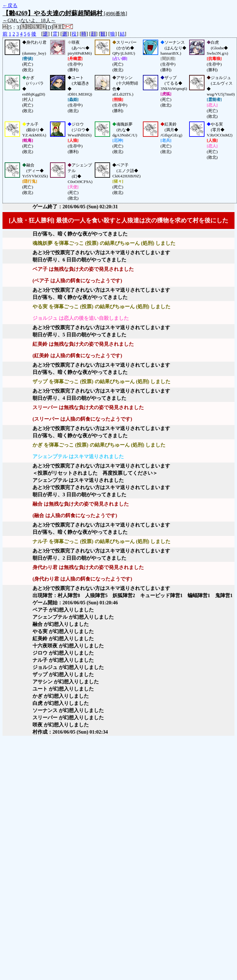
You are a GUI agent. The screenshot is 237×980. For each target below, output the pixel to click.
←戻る (10, 5)
